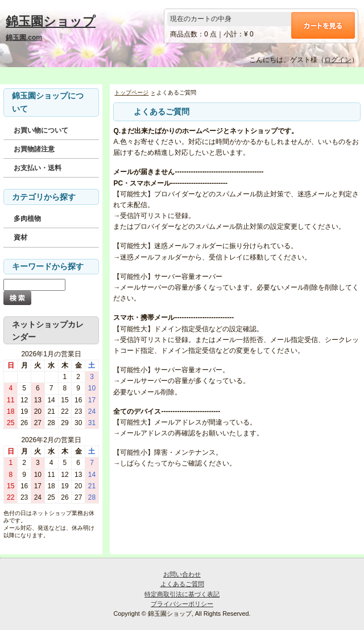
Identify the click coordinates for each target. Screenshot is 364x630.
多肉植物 (27, 219)
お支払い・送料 (38, 168)
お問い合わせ (182, 574)
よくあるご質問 (182, 584)
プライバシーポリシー (182, 604)
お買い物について (41, 130)
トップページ (131, 92)
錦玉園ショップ (51, 21)
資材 (20, 237)
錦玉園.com (24, 38)
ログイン (338, 60)
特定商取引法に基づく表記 (182, 594)
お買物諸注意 (34, 149)
